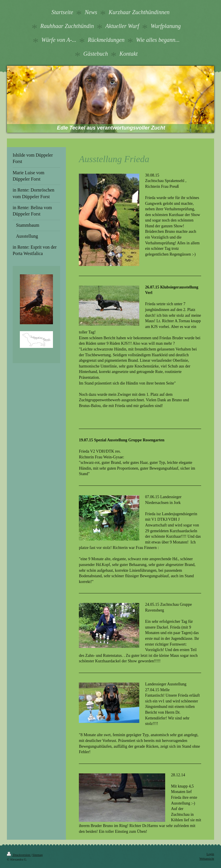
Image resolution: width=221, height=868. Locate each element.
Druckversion (19, 855)
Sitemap (37, 855)
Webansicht (207, 858)
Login (210, 854)
